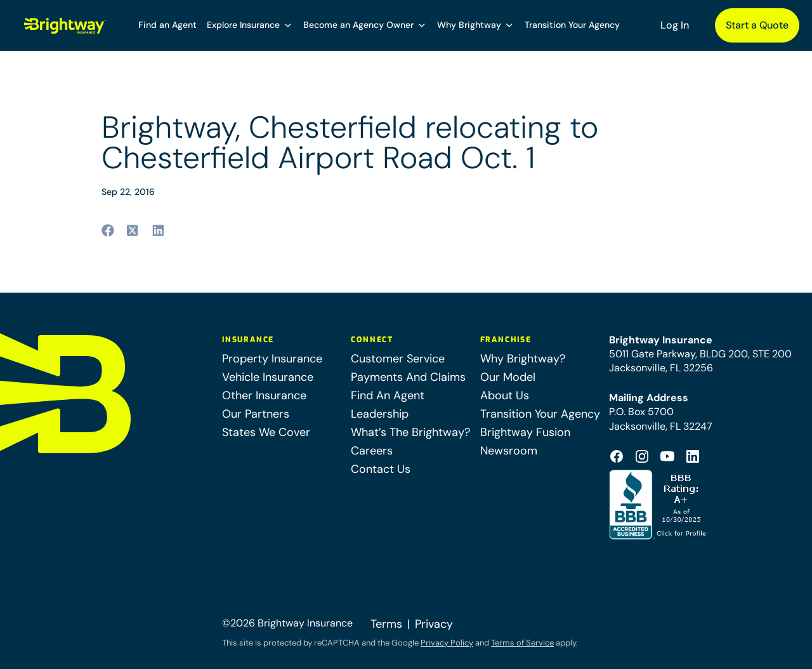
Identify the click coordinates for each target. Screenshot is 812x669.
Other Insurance (264, 395)
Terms (386, 624)
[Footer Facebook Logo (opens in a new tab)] (617, 456)
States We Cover (266, 432)
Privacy (434, 624)
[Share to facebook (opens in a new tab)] (108, 230)
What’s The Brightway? (410, 432)
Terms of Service (522, 643)
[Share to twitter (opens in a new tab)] (133, 230)
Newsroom (509, 451)
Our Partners (256, 414)
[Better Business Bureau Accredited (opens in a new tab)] (659, 505)
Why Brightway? (523, 359)
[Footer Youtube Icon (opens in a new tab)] (667, 456)
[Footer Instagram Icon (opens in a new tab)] (642, 456)
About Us (505, 395)
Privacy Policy (447, 643)
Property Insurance (272, 359)
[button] (250, 25)
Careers (372, 451)
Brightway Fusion (525, 432)
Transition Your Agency (572, 25)
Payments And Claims (408, 377)
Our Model (508, 377)
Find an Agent (167, 25)
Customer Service (398, 359)
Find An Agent (388, 395)
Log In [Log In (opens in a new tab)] (675, 25)
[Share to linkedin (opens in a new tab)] (159, 230)
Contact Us (381, 469)
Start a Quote (757, 25)
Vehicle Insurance (268, 377)
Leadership (380, 414)
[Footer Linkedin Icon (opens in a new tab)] (693, 456)
